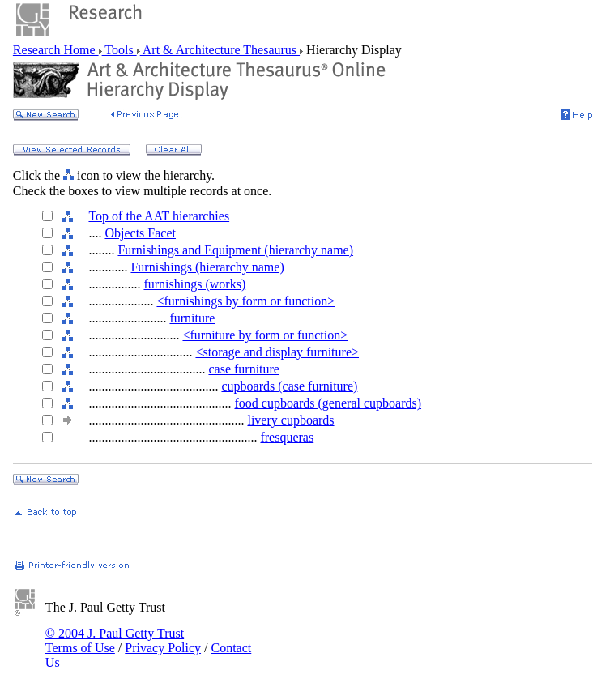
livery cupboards (290, 420)
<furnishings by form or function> (245, 301)
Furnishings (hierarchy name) (207, 267)
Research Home (56, 50)
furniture (192, 318)
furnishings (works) (194, 284)
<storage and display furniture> (277, 352)
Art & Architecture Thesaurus (220, 50)
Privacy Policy (163, 648)
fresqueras (287, 437)
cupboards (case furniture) (289, 386)
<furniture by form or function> (265, 335)
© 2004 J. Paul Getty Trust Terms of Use (115, 640)
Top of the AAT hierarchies (159, 216)
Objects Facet (140, 233)
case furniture (244, 369)
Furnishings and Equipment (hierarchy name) (235, 250)
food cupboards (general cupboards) (328, 403)
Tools (119, 50)
